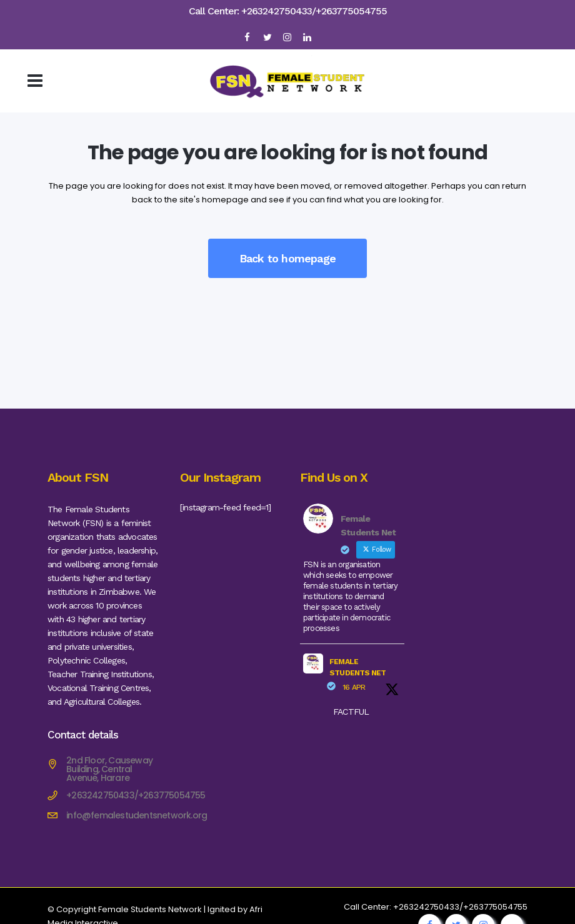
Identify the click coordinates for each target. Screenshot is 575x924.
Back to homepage (287, 258)
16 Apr (354, 687)
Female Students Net (357, 667)
